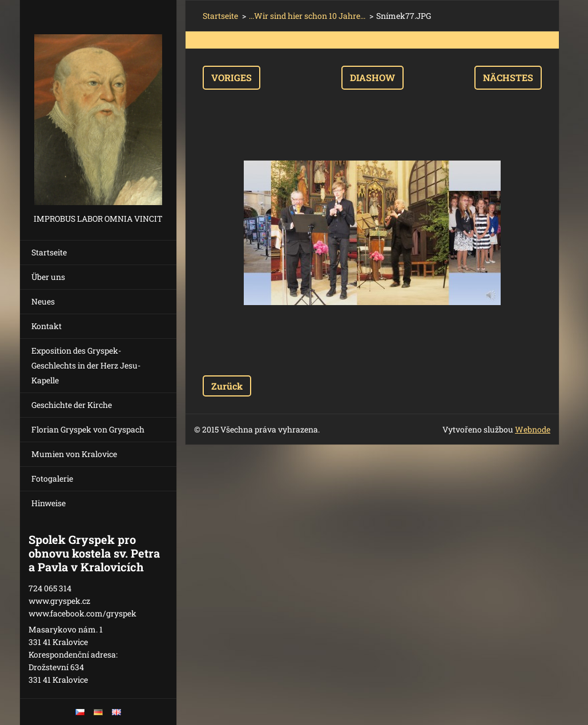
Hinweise (49, 503)
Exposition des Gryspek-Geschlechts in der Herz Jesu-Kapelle (86, 365)
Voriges (231, 77)
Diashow (372, 77)
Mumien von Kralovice (74, 454)
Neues (43, 301)
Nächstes (508, 77)
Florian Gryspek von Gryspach (88, 429)
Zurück (227, 386)
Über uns (48, 277)
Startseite (49, 252)
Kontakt (47, 326)
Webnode (533, 429)
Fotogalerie (52, 478)
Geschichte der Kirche (72, 405)
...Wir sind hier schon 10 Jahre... (307, 16)
